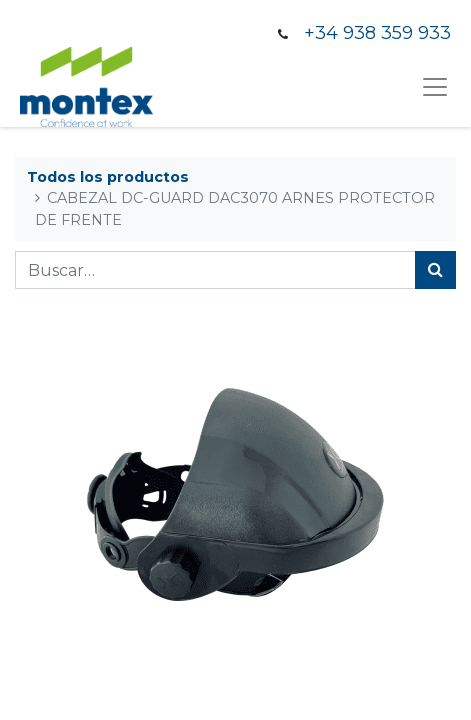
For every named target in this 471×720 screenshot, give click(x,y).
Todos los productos (108, 177)
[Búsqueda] (435, 270)
